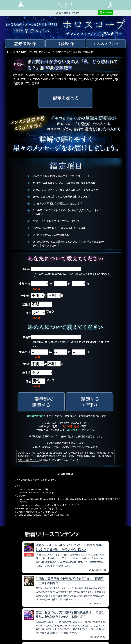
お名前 (26, 269)
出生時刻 (25, 296)
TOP (10, 52)
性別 (28, 313)
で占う (50, 311)
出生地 (26, 304)
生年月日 (25, 284)
